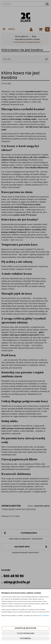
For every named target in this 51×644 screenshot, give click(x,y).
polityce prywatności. (44, 616)
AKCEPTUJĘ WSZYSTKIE (25, 628)
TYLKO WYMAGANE (25, 633)
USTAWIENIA (26, 638)
